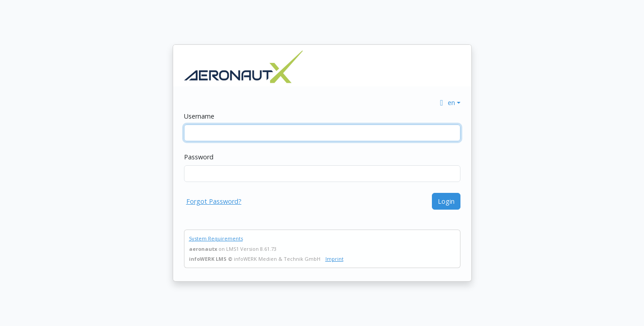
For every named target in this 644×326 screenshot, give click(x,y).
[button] (449, 103)
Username (199, 116)
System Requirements (216, 238)
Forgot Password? (214, 201)
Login (446, 201)
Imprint (334, 259)
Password (199, 157)
